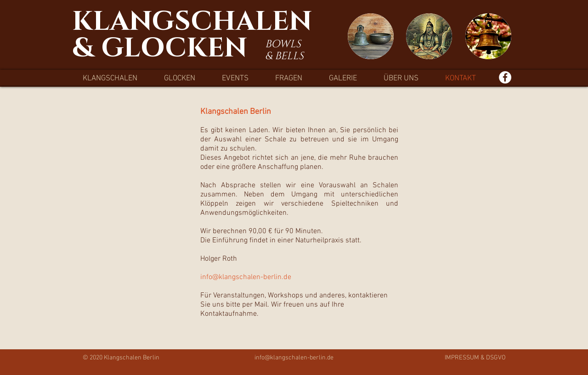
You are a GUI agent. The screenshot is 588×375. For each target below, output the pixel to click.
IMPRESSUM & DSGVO (475, 358)
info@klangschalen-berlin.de (294, 358)
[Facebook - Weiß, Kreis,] (505, 77)
